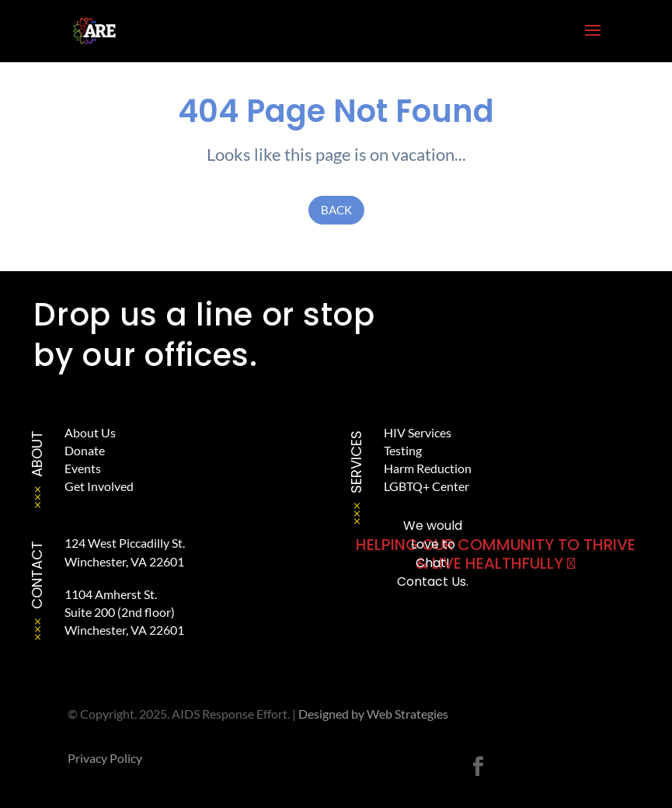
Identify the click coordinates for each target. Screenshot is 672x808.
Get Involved (99, 486)
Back (336, 210)
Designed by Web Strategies (373, 714)
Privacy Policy (105, 758)
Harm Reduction (428, 468)
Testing (403, 450)
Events (83, 468)
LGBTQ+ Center (427, 486)
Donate (85, 450)
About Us (90, 432)
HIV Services (418, 432)
